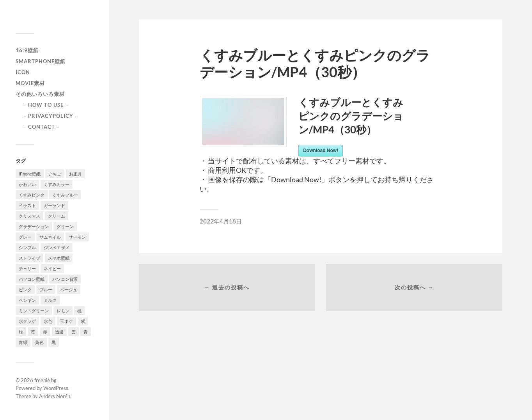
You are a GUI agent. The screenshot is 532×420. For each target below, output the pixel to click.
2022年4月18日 (221, 221)
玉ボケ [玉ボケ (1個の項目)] (66, 321)
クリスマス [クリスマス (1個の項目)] (29, 216)
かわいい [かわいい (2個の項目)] (27, 184)
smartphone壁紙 (41, 61)
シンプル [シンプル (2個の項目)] (27, 247)
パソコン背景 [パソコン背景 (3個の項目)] (65, 279)
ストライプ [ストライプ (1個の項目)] (29, 258)
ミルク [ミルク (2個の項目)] (50, 300)
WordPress (56, 388)
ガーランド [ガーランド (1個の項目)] (54, 205)
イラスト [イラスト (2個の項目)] (27, 205)
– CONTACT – (42, 127)
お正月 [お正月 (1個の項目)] (75, 174)
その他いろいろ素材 (40, 94)
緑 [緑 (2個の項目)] (21, 332)
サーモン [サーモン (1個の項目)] (77, 237)
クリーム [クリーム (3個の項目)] (57, 216)
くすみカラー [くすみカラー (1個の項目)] (57, 184)
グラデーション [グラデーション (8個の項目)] (34, 226)
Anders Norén (55, 396)
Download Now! (321, 151)
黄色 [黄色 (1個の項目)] (39, 342)
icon (23, 72)
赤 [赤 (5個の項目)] (45, 332)
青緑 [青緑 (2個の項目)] (23, 342)
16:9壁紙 (27, 50)
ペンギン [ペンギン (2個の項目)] (27, 300)
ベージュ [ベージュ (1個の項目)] (69, 290)
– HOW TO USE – (46, 105)
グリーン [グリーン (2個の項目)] (65, 226)
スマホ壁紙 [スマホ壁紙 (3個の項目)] (59, 258)
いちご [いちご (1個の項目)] (55, 174)
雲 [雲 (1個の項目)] (74, 332)
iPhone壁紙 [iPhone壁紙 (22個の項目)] (30, 174)
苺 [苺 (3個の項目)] (33, 332)
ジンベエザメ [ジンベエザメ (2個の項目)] (57, 247)
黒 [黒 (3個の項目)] (54, 342)
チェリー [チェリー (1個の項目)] (27, 268)
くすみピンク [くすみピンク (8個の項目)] (32, 195)
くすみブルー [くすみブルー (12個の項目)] (65, 195)
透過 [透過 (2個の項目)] (59, 332)
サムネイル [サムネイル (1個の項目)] (50, 237)
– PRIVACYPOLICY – (51, 116)
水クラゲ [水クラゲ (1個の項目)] (27, 321)
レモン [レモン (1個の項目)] (63, 311)
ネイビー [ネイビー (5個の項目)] (52, 268)
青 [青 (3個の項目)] (86, 332)
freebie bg (45, 380)
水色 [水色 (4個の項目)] (48, 321)
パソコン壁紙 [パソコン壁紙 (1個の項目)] (32, 279)
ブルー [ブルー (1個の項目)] (46, 290)
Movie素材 (30, 83)
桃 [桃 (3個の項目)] (79, 311)
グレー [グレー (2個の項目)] (25, 237)
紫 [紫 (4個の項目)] (83, 321)
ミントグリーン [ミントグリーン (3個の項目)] (34, 311)
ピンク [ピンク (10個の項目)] (25, 290)
